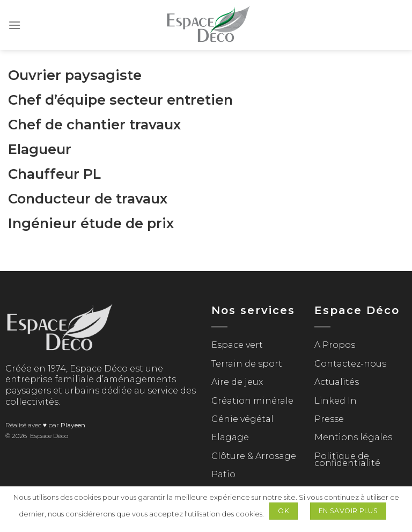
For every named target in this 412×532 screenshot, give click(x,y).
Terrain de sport (247, 364)
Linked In (336, 401)
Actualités (337, 382)
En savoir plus (348, 511)
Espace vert (237, 345)
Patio (223, 474)
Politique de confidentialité (347, 460)
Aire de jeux (237, 382)
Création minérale (252, 401)
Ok (284, 511)
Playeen (73, 425)
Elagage (230, 437)
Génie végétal (242, 419)
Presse (329, 419)
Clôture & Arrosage (254, 456)
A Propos (335, 345)
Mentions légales (353, 437)
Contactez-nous (350, 364)
